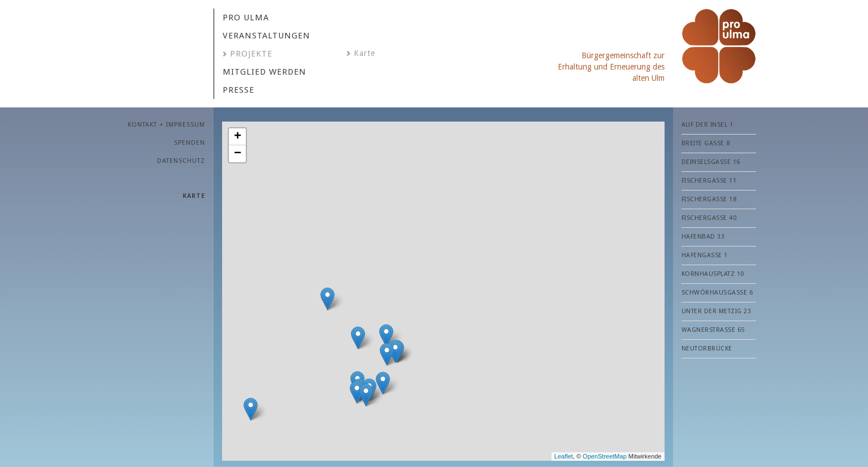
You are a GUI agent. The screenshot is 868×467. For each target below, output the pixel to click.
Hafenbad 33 (703, 237)
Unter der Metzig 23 (717, 311)
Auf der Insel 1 (708, 125)
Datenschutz (181, 161)
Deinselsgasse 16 (711, 162)
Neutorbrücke (707, 349)
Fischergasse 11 (709, 181)
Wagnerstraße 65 (713, 330)
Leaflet (564, 456)
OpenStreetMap (605, 456)
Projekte (251, 54)
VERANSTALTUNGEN (266, 36)
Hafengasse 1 (705, 255)
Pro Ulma (246, 18)
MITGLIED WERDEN (264, 72)
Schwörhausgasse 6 (717, 293)
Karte (364, 53)
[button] (358, 338)
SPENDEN (190, 143)
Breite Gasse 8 (706, 143)
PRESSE (238, 90)
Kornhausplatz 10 (713, 274)
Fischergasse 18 (709, 199)
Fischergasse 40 (709, 218)
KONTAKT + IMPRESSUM (166, 125)
